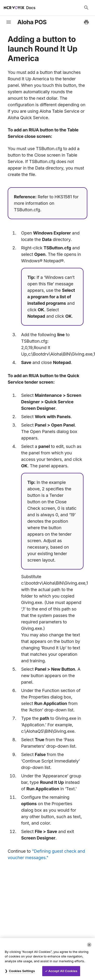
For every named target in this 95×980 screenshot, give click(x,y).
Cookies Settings (22, 971)
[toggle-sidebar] (9, 22)
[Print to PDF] (86, 22)
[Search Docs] (86, 8)
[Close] (89, 945)
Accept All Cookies (63, 971)
